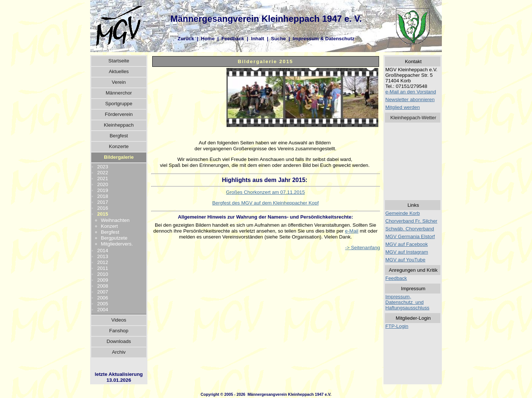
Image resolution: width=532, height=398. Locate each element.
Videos (119, 320)
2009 (103, 280)
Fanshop (119, 331)
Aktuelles (119, 71)
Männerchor (119, 93)
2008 (103, 286)
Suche (279, 39)
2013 (103, 256)
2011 (103, 268)
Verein (119, 82)
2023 (103, 167)
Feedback (233, 39)
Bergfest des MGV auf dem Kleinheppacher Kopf (265, 203)
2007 (103, 292)
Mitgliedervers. (117, 244)
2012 (103, 262)
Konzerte (119, 146)
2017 (103, 202)
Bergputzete (114, 238)
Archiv (119, 352)
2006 (103, 298)
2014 (103, 251)
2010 (103, 274)
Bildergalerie (119, 157)
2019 (103, 190)
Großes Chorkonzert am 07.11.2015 (265, 192)
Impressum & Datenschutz (323, 39)
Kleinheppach (119, 125)
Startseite (119, 61)
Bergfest (119, 136)
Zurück (186, 39)
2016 (103, 208)
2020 (103, 184)
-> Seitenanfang (362, 248)
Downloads (119, 341)
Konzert (109, 226)
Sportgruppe (119, 104)
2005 (103, 304)
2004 (103, 310)
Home (208, 39)
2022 (103, 173)
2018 (103, 196)
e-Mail (352, 231)
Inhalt (258, 39)
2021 (103, 179)
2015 (103, 214)
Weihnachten (115, 220)
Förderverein (119, 114)
